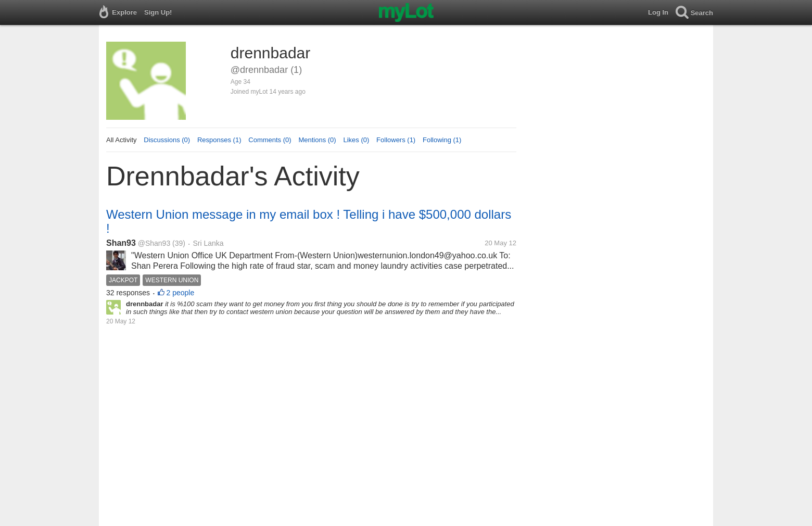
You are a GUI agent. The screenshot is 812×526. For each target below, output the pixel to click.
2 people (181, 293)
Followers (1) (396, 140)
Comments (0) (270, 140)
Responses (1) (219, 140)
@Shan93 (154, 243)
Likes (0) (356, 140)
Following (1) (442, 140)
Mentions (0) (317, 140)
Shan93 (121, 243)
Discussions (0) (167, 140)
